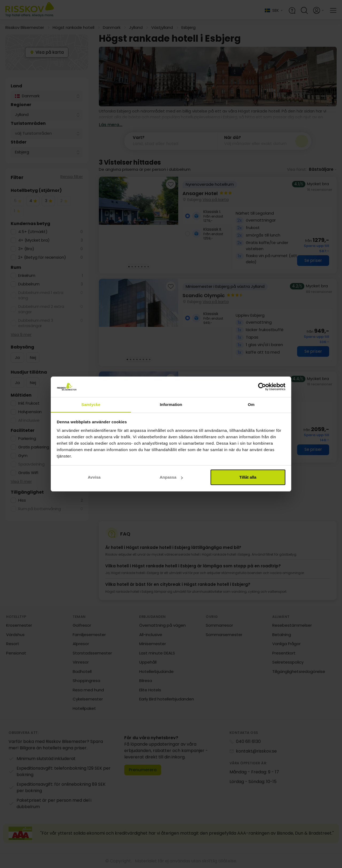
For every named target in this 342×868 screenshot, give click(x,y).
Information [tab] (171, 404)
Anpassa (171, 477)
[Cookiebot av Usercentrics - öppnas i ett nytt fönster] (262, 387)
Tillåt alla (248, 477)
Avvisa (94, 477)
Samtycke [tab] (91, 404)
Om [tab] (251, 404)
